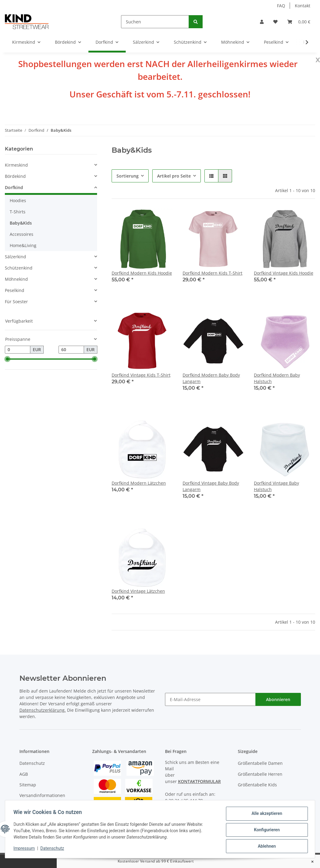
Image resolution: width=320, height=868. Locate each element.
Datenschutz (32, 763)
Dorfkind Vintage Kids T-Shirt (141, 375)
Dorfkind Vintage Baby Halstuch (276, 486)
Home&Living (23, 245)
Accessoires (22, 234)
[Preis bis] (71, 350)
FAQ (281, 6)
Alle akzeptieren (265, 815)
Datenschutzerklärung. (43, 710)
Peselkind (15, 290)
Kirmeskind (16, 165)
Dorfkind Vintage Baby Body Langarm (211, 486)
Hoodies (18, 200)
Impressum (25, 849)
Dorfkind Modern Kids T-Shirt (212, 273)
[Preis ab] (18, 350)
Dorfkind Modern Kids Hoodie (142, 273)
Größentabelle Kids (257, 785)
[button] (262, 22)
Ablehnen (265, 846)
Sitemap (28, 785)
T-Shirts (18, 212)
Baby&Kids (21, 223)
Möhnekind (16, 279)
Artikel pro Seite (174, 176)
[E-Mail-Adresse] (210, 699)
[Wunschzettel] (275, 22)
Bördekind (15, 176)
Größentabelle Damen (260, 763)
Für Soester (16, 302)
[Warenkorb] (299, 22)
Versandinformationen (42, 795)
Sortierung (128, 176)
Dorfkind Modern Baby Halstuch (277, 378)
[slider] (7, 359)
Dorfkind (14, 187)
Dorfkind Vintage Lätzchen (138, 591)
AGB (24, 774)
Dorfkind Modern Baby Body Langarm (211, 378)
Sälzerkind (15, 257)
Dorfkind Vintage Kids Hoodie (284, 273)
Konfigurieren (265, 831)
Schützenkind (19, 268)
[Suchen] (155, 22)
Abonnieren (278, 699)
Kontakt (303, 6)
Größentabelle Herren (260, 774)
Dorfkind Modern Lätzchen (139, 483)
